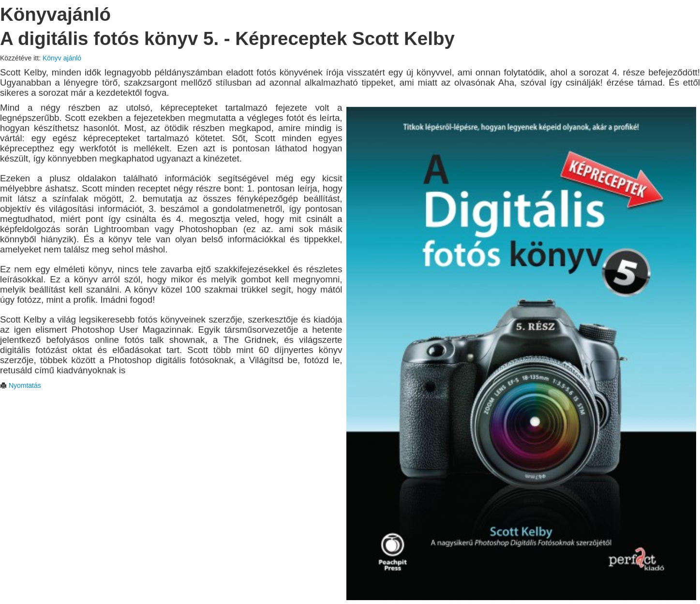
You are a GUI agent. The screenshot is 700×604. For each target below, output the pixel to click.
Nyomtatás (21, 385)
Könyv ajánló (62, 58)
